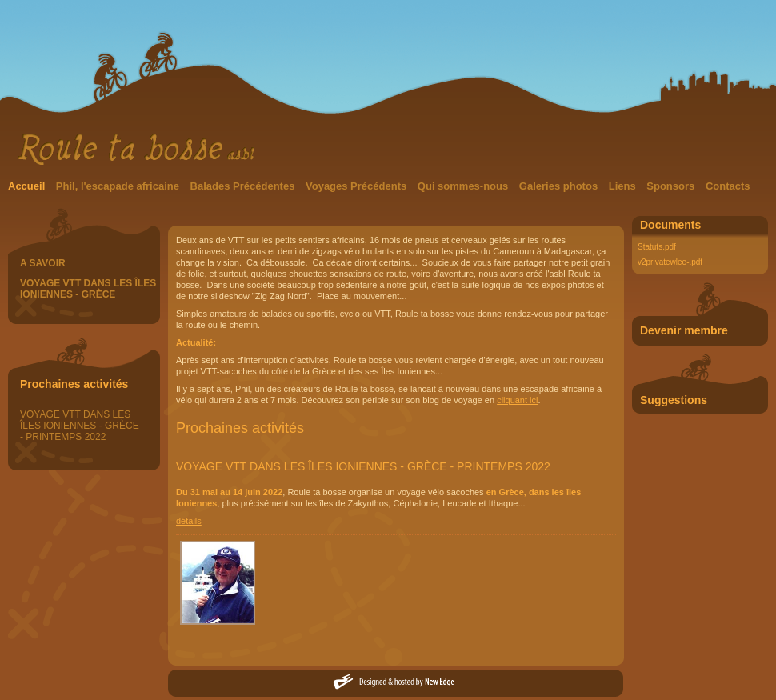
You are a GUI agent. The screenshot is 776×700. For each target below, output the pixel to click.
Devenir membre (684, 330)
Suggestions (674, 400)
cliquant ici (517, 400)
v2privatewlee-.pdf (670, 262)
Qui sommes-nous (464, 186)
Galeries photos (560, 186)
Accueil (28, 186)
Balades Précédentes (244, 186)
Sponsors (672, 186)
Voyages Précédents (358, 186)
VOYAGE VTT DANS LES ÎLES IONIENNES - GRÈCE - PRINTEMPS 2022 (80, 426)
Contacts (728, 186)
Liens (624, 186)
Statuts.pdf (657, 247)
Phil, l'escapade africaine (119, 186)
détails (189, 521)
